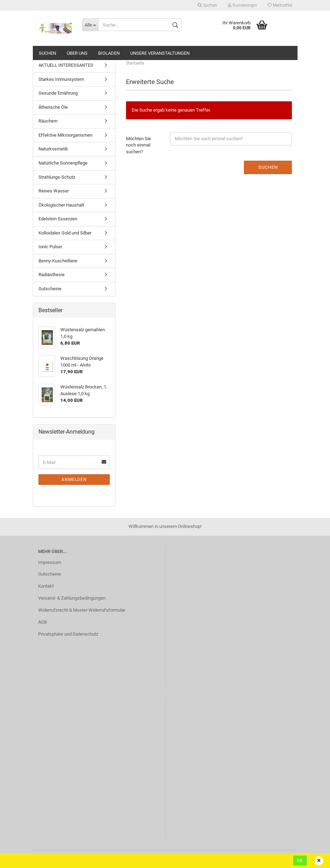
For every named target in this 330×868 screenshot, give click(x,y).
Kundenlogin (242, 5)
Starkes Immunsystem (61, 79)
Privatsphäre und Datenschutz (68, 634)
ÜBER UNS (77, 53)
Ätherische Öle (53, 107)
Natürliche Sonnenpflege (63, 163)
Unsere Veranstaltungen (160, 53)
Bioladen (109, 53)
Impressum (50, 562)
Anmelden (74, 480)
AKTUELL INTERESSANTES (66, 65)
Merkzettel (280, 5)
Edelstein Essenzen (58, 219)
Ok (300, 861)
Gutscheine (50, 289)
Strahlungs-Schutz (57, 177)
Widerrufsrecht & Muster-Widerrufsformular (82, 610)
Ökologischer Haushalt (61, 205)
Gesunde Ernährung (58, 93)
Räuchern (48, 121)
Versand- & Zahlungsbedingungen (72, 598)
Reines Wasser (54, 191)
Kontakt (46, 586)
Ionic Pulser (50, 247)
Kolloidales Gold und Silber (65, 233)
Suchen (207, 5)
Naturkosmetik (53, 149)
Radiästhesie (52, 275)
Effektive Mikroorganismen (65, 135)
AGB (43, 622)
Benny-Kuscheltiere (58, 261)
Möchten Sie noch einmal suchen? (139, 145)
